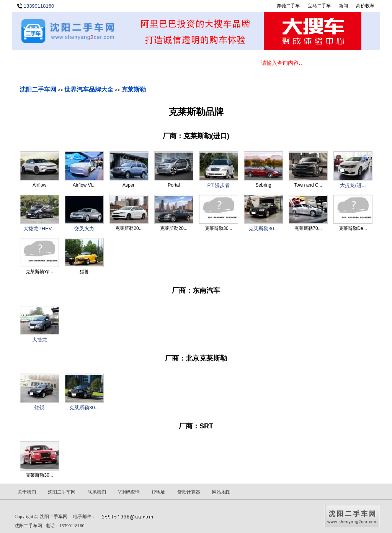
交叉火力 (84, 229)
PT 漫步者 (219, 185)
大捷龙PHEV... (39, 229)
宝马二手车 (319, 6)
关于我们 (173, 64)
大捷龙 (40, 340)
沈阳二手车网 (38, 89)
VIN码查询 (129, 492)
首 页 (35, 64)
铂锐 (39, 408)
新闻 (343, 6)
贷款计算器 (189, 492)
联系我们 (219, 64)
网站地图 (221, 492)
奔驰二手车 (288, 6)
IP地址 (159, 492)
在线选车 (81, 64)
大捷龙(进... (353, 185)
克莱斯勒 (134, 89)
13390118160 (39, 6)
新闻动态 (127, 64)
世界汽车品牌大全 (89, 89)
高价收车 (365, 6)
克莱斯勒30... (263, 229)
